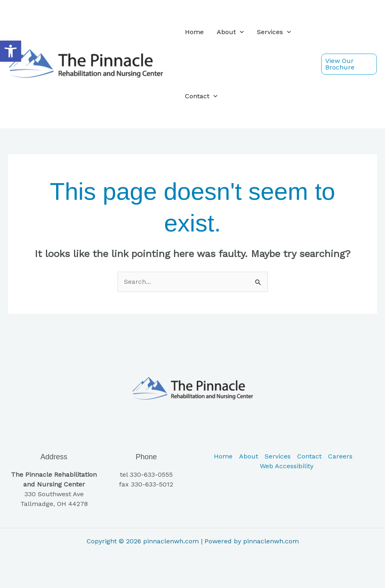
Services (274, 32)
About (230, 32)
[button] (11, 51)
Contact (201, 96)
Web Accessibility (287, 466)
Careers (340, 456)
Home (194, 32)
